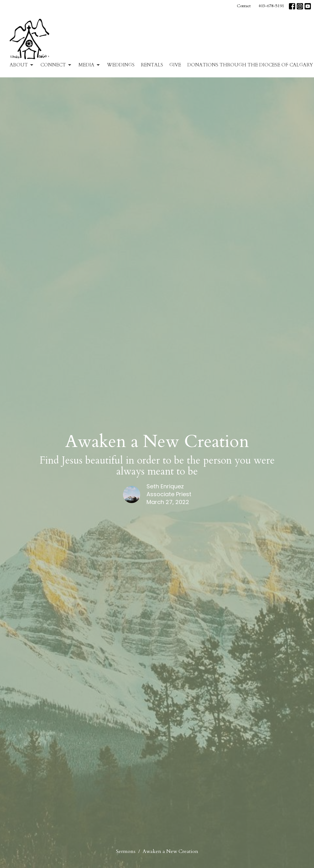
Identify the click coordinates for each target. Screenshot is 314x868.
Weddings (121, 65)
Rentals (152, 65)
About (22, 65)
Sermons (126, 851)
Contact (244, 6)
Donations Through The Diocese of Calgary (250, 65)
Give (175, 65)
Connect (56, 65)
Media (90, 65)
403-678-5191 (271, 6)
